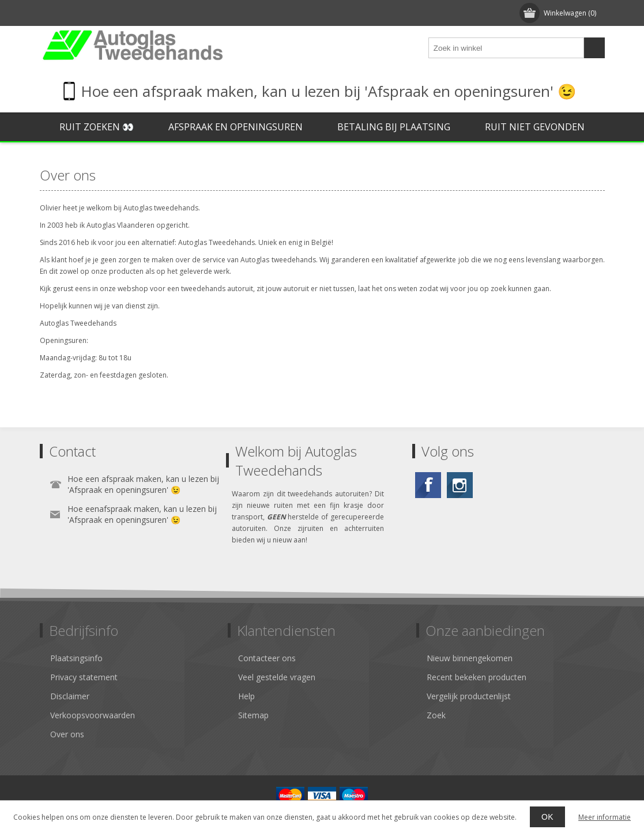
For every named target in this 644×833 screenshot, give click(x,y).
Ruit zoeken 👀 (97, 127)
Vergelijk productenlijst (469, 696)
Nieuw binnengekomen (470, 658)
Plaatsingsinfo (76, 658)
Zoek (436, 715)
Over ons (67, 734)
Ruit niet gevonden (535, 127)
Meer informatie (605, 817)
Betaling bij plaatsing (394, 127)
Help (246, 696)
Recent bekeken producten (477, 677)
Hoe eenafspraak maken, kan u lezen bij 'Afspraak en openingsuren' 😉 (142, 514)
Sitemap (253, 715)
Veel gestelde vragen (277, 677)
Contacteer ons (267, 658)
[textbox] (507, 48)
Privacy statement (84, 677)
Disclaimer (70, 696)
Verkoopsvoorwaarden (93, 715)
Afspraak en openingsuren (236, 127)
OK (547, 817)
